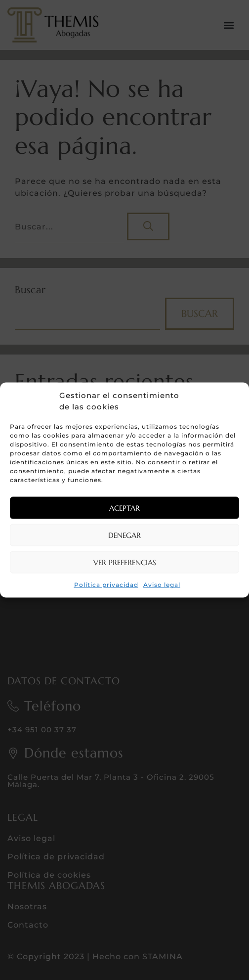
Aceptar (124, 508)
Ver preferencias (125, 562)
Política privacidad (106, 585)
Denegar (124, 535)
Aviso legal (162, 585)
